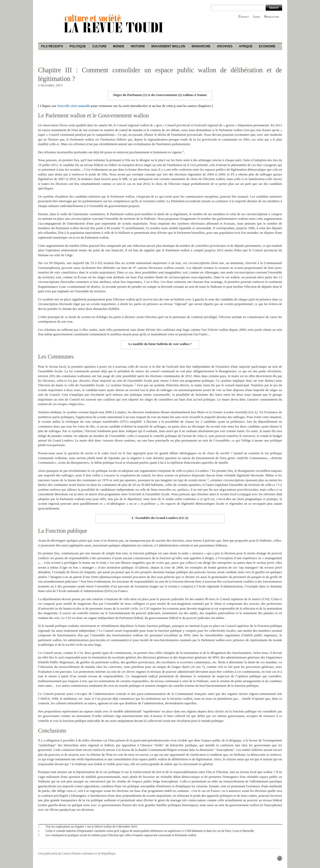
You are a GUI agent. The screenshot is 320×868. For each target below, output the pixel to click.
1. (39, 826)
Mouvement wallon (168, 46)
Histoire (138, 46)
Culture (99, 46)
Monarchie (201, 46)
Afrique (246, 46)
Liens (256, 17)
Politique (78, 46)
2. (39, 831)
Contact (244, 17)
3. (39, 835)
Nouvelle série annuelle (74, 106)
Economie (267, 46)
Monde (119, 46)
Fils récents (52, 46)
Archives (225, 46)
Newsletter (272, 17)
